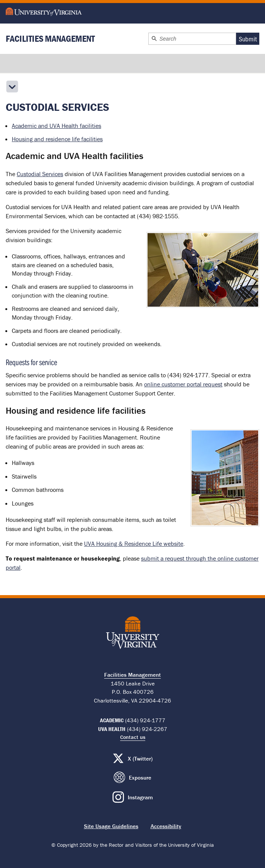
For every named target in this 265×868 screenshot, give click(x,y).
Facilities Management (50, 39)
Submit (248, 39)
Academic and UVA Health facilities (56, 126)
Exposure (140, 777)
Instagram (140, 797)
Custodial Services (40, 174)
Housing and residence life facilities (57, 139)
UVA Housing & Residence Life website (134, 543)
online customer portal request (183, 384)
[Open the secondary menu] (12, 87)
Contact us (133, 737)
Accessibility (166, 826)
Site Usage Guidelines (111, 826)
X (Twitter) (140, 759)
